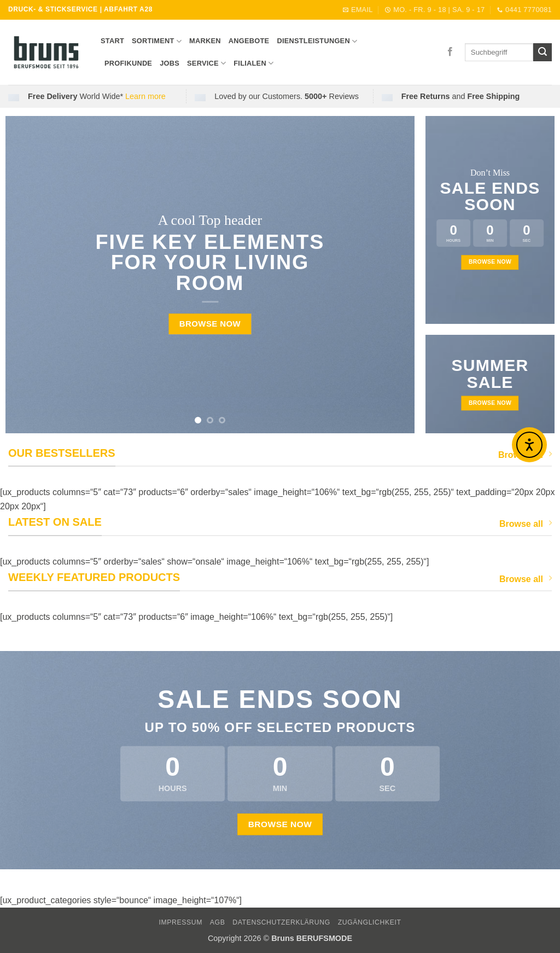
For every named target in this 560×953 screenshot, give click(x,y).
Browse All (525, 454)
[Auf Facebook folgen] (450, 52)
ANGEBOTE (249, 41)
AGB (218, 922)
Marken (205, 41)
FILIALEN (253, 63)
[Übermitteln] (542, 53)
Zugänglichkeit (370, 922)
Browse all (526, 523)
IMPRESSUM (180, 922)
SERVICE (206, 63)
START (112, 41)
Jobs (170, 63)
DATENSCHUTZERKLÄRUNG (281, 922)
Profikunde (128, 63)
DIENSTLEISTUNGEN (317, 41)
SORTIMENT (157, 41)
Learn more (145, 96)
